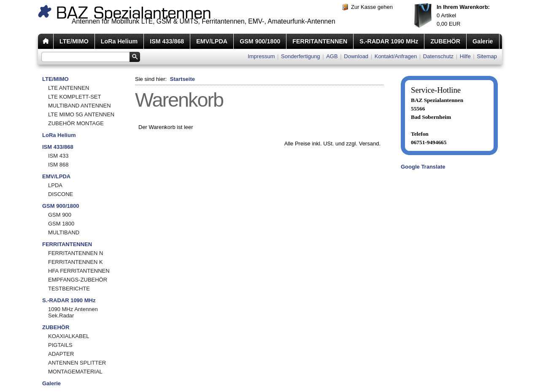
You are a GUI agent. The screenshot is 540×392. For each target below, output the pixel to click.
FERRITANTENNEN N (76, 253)
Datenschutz (438, 56)
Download (356, 56)
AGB (332, 56)
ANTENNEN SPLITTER (77, 363)
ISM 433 (58, 156)
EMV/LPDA (212, 41)
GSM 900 (60, 215)
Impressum (261, 56)
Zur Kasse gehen (372, 7)
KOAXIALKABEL (69, 336)
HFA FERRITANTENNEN (79, 271)
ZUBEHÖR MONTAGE (76, 123)
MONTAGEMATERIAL (75, 372)
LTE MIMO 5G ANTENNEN (81, 114)
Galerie (483, 41)
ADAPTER (61, 354)
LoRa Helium (119, 41)
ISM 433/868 (167, 41)
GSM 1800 (61, 224)
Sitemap (487, 56)
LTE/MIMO (74, 41)
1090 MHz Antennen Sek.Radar (73, 312)
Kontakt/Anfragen (396, 56)
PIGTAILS (60, 345)
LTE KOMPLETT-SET (74, 97)
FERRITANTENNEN (320, 41)
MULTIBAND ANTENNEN (80, 106)
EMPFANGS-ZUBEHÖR (78, 280)
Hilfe (465, 56)
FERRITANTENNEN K (76, 262)
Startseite (182, 79)
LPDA (55, 185)
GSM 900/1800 (260, 41)
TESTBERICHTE (69, 289)
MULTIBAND (64, 232)
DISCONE (61, 194)
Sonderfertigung (301, 56)
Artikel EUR (463, 15)
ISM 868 (58, 165)
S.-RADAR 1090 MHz (389, 41)
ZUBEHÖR (445, 41)
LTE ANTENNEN (69, 88)
